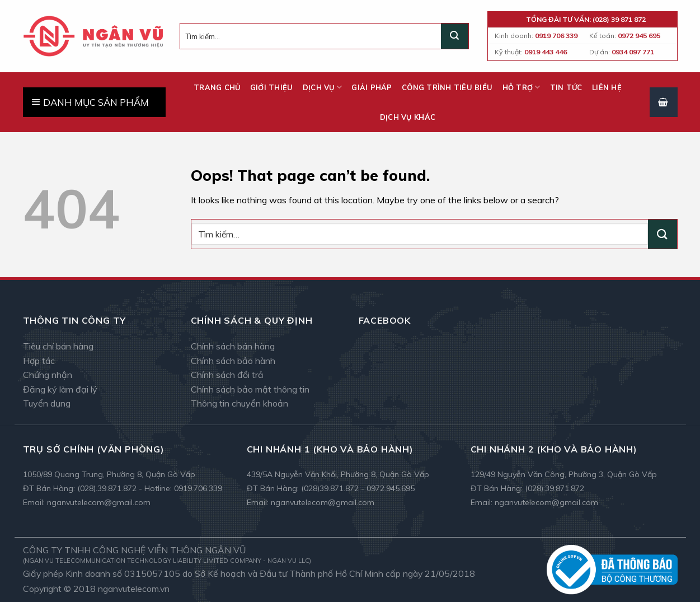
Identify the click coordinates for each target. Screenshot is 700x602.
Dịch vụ (322, 87)
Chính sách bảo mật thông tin (250, 389)
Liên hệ (607, 87)
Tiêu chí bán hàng (58, 346)
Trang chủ (217, 87)
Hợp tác (39, 361)
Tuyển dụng (47, 403)
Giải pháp (372, 87)
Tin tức (566, 87)
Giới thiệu (272, 87)
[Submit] (454, 36)
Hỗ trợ (522, 87)
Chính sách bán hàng (233, 346)
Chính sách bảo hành (233, 361)
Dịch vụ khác (408, 117)
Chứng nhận (48, 375)
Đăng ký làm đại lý (60, 389)
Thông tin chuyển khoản (239, 403)
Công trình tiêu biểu (447, 87)
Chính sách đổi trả (227, 375)
